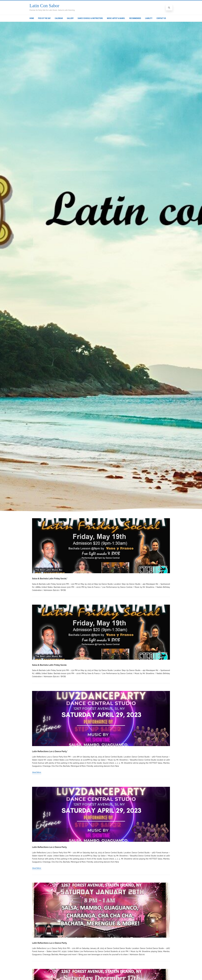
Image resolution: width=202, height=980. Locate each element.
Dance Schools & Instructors (90, 18)
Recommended (135, 18)
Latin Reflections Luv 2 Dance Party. (50, 943)
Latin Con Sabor (44, 6)
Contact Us (161, 18)
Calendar (59, 18)
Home (32, 18)
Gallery (70, 18)
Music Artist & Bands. (116, 18)
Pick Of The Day (44, 18)
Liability (149, 18)
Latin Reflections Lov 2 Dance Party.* (50, 751)
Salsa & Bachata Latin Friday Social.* (50, 579)
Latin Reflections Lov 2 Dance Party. (50, 847)
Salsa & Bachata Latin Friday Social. (49, 665)
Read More (37, 772)
